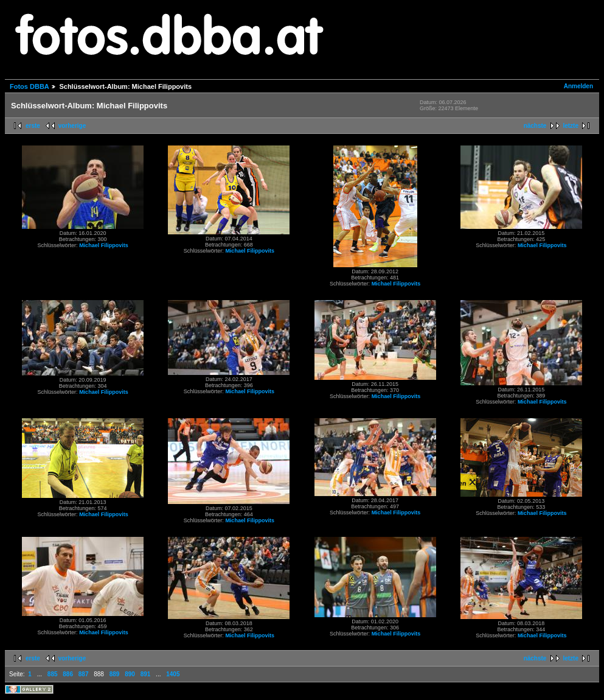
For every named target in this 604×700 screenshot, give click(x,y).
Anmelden (578, 86)
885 (53, 674)
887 (84, 674)
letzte (571, 126)
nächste (535, 126)
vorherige (72, 126)
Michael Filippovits (104, 245)
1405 (173, 674)
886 (68, 674)
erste (33, 126)
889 (115, 674)
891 (146, 674)
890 (130, 674)
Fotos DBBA (29, 86)
